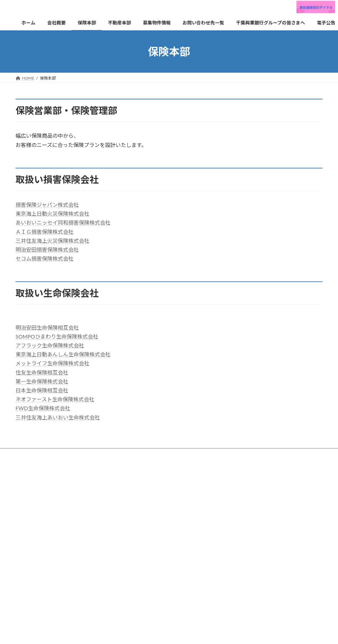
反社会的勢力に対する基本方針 (49, 462)
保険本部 (59, 454)
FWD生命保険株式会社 (43, 408)
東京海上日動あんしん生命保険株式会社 (63, 354)
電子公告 (133, 581)
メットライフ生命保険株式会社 (52, 363)
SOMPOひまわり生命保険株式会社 (57, 336)
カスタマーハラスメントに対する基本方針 (237, 458)
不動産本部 (90, 454)
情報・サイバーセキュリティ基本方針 (153, 458)
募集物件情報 (137, 547)
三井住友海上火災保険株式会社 (52, 241)
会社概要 (30, 454)
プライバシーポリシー (41, 458)
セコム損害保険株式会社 (45, 258)
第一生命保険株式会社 (42, 381)
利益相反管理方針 (90, 458)
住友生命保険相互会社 (42, 372)
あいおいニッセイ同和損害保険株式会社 (63, 222)
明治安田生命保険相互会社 (47, 327)
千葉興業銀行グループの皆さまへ (155, 570)
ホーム (131, 501)
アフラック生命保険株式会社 (50, 345)
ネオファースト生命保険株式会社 (55, 399)
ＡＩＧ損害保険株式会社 (45, 232)
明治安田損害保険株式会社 (47, 250)
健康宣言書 (100, 462)
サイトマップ (135, 462)
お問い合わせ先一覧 (131, 454)
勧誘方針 (258, 454)
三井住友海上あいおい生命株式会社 (58, 417)
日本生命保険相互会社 (42, 390)
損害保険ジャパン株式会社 (47, 205)
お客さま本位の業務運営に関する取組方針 (199, 454)
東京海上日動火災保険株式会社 (52, 214)
